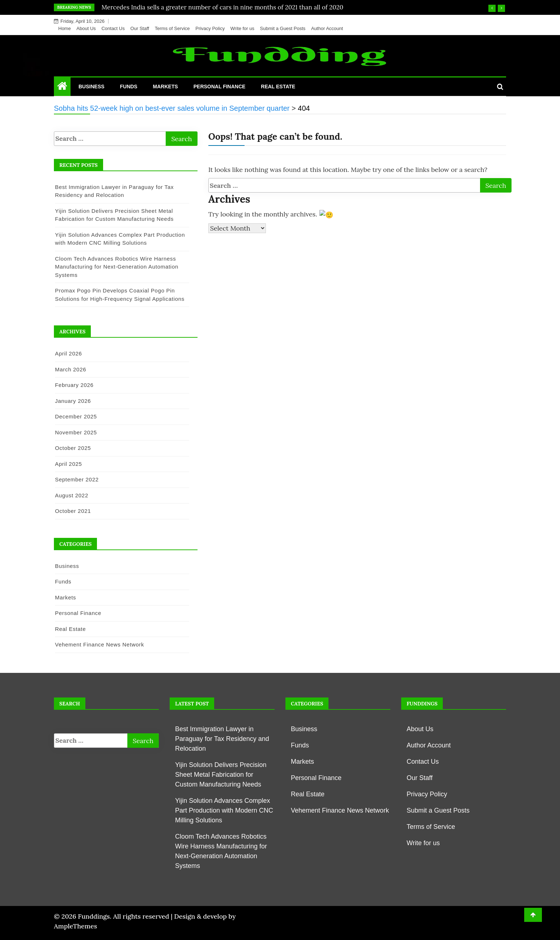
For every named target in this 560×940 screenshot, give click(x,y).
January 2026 (73, 401)
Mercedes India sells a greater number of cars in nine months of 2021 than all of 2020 (223, 7)
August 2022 (72, 495)
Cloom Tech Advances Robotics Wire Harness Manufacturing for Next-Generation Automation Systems (117, 267)
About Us (86, 28)
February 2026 (74, 385)
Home (65, 28)
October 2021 (73, 511)
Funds (128, 87)
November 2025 (76, 432)
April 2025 (69, 464)
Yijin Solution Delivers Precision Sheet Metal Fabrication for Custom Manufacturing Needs (221, 775)
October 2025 (73, 448)
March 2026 (71, 369)
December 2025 (76, 416)
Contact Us (113, 28)
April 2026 (69, 353)
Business (92, 87)
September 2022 (77, 479)
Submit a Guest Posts (283, 28)
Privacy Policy (210, 28)
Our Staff (140, 28)
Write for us (242, 28)
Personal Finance (220, 87)
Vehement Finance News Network (99, 644)
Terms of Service (172, 28)
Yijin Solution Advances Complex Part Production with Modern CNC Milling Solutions (224, 810)
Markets (166, 87)
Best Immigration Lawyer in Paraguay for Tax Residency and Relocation (222, 739)
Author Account (327, 28)
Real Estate (278, 87)
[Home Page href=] (62, 88)
